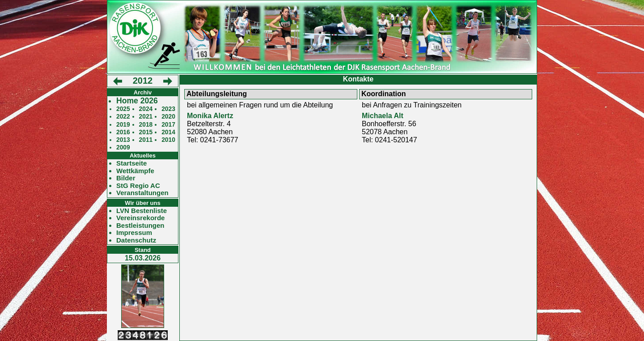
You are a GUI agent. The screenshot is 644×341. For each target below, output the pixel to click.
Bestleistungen (140, 226)
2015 (146, 132)
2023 (168, 109)
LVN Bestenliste (142, 211)
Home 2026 (137, 101)
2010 (168, 140)
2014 (168, 132)
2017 (168, 125)
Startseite (131, 163)
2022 (123, 117)
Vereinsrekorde (140, 218)
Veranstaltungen (142, 193)
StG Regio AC (138, 186)
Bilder (126, 178)
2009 (123, 147)
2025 (123, 109)
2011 (146, 140)
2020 (168, 117)
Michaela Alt (383, 116)
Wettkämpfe (135, 171)
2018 (146, 125)
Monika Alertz (210, 116)
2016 (123, 132)
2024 (146, 109)
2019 (123, 125)
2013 (123, 140)
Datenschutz (136, 240)
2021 (146, 117)
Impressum (134, 233)
